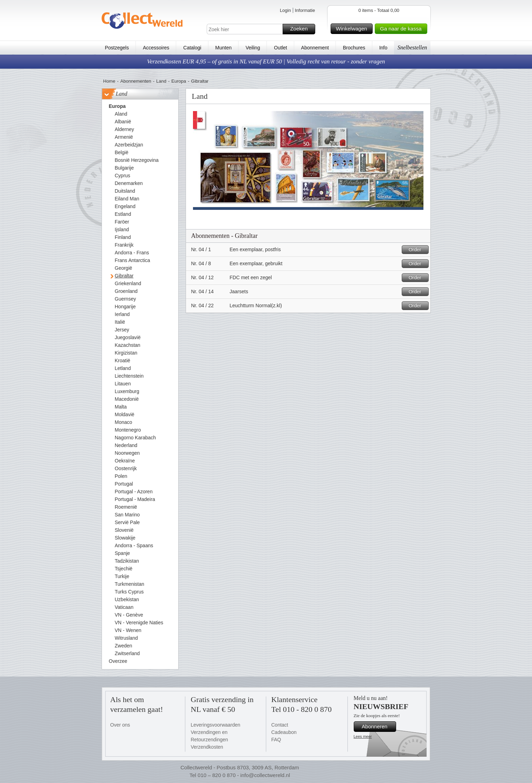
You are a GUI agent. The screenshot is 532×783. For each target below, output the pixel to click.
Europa (179, 81)
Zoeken (301, 29)
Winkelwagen (353, 29)
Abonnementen (136, 81)
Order (418, 250)
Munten (224, 48)
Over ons (120, 725)
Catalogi (192, 48)
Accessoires (156, 48)
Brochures (354, 48)
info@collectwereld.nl (265, 775)
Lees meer (363, 736)
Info (383, 48)
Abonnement (315, 48)
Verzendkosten (207, 747)
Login (285, 10)
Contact (280, 725)
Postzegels (117, 48)
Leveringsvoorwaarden (216, 725)
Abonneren (378, 727)
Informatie (305, 10)
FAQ (276, 740)
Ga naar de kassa (402, 29)
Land (161, 81)
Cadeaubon (284, 732)
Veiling (253, 48)
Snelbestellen (412, 47)
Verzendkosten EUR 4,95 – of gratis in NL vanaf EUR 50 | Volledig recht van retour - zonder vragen (266, 61)
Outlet (280, 48)
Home (109, 81)
